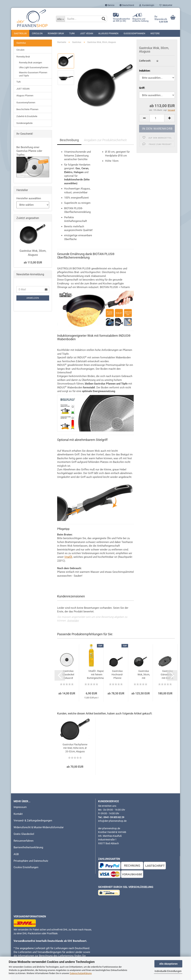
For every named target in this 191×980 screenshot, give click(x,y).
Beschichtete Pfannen (27, 109)
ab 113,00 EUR (33, 262)
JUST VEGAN (87, 33)
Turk (72, 33)
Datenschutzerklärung (81, 973)
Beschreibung (69, 140)
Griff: (142, 88)
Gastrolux (20, 33)
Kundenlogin (147, 5)
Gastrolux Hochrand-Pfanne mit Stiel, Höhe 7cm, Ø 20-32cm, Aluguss (117, 675)
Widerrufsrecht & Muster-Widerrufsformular (39, 827)
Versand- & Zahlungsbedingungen (33, 821)
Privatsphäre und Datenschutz (31, 861)
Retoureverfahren (24, 841)
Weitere (155, 33)
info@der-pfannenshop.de (112, 821)
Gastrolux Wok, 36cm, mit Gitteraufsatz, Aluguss (144, 675)
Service (110, 5)
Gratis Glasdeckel (24, 834)
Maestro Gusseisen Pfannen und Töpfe (33, 74)
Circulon (37, 33)
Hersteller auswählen (29, 198)
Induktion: (145, 71)
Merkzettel (166, 5)
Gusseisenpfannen (134, 33)
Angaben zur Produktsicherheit (105, 140)
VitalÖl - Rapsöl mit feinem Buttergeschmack (97, 675)
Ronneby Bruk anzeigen (30, 63)
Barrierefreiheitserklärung (28, 847)
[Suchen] (104, 19)
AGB (16, 854)
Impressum (20, 807)
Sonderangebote (24, 123)
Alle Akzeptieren (168, 964)
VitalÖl (68, 557)
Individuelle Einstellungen (168, 971)
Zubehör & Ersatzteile (27, 116)
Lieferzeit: (145, 61)
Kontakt (18, 814)
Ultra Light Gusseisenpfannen (34, 67)
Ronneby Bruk (56, 33)
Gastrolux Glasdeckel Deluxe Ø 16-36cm (68, 675)
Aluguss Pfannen (108, 33)
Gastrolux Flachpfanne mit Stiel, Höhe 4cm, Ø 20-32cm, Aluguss (75, 748)
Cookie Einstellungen (26, 867)
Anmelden (73, 621)
